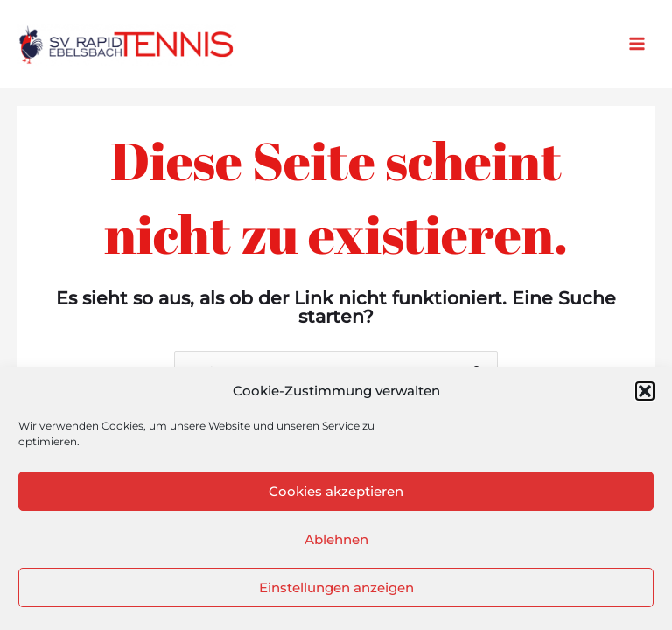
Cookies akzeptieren (336, 491)
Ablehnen (336, 539)
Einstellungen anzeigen (336, 588)
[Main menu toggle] (637, 44)
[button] (645, 391)
